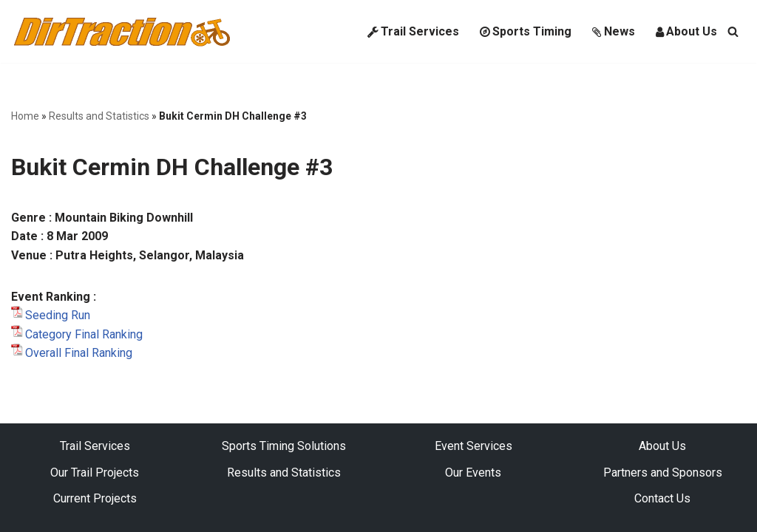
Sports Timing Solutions (284, 446)
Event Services (473, 446)
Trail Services (413, 31)
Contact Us (662, 498)
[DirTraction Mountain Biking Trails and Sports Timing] (122, 31)
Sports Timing (526, 31)
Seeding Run (58, 315)
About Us (686, 31)
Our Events (473, 473)
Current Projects (95, 498)
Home (25, 116)
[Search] (733, 31)
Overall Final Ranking (79, 353)
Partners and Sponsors (663, 473)
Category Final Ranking (84, 334)
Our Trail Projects (95, 473)
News (614, 31)
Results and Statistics (99, 116)
